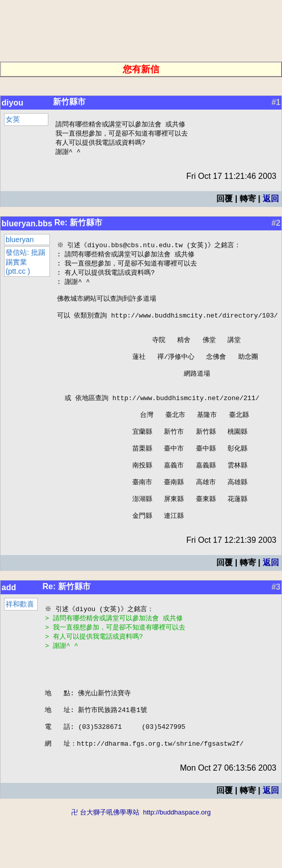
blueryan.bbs (27, 226)
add (9, 622)
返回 (271, 201)
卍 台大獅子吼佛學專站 (105, 863)
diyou (12, 103)
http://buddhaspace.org (177, 863)
